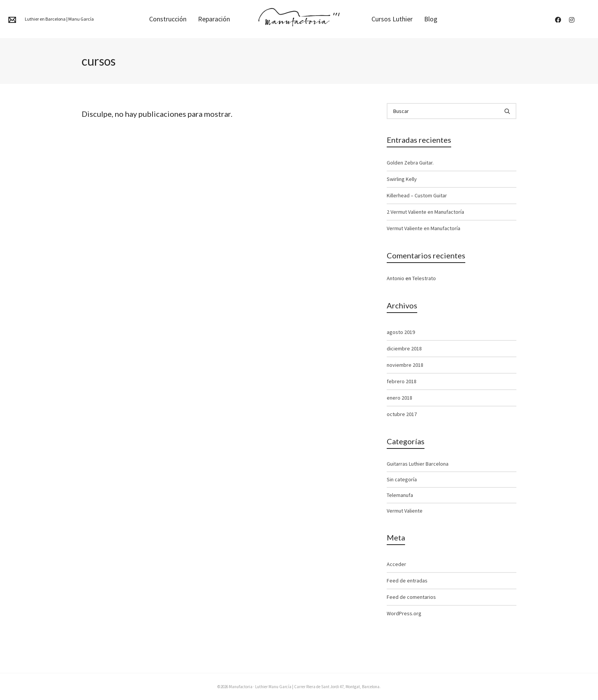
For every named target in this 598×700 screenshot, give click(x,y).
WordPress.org (404, 613)
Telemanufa (400, 495)
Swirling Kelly (402, 179)
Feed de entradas (407, 581)
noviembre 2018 (405, 365)
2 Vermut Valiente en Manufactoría (425, 212)
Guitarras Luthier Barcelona (418, 464)
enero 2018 (399, 398)
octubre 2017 (402, 414)
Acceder (396, 564)
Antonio (395, 278)
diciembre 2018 (404, 348)
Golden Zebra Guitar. (410, 163)
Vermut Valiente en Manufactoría (424, 228)
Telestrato (424, 278)
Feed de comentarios (411, 597)
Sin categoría (402, 479)
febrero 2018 (402, 381)
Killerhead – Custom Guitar (417, 195)
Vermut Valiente (405, 511)
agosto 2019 (401, 332)
